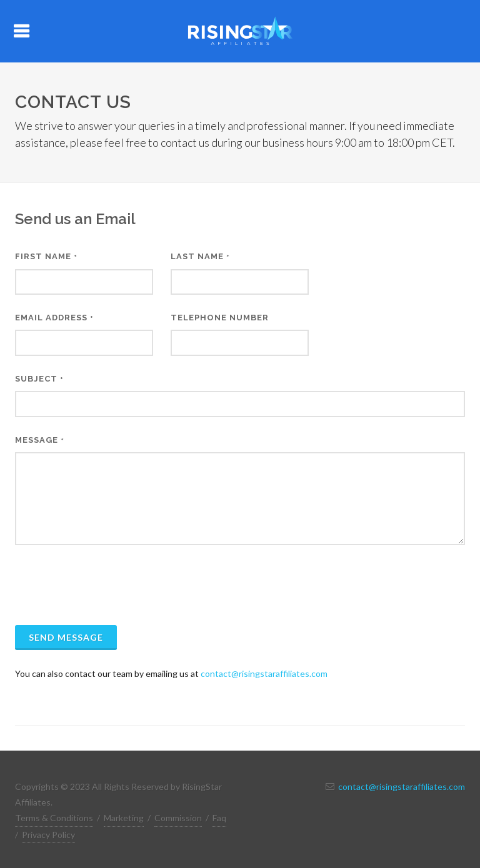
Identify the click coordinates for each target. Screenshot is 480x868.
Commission (178, 818)
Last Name (200, 256)
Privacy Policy (48, 835)
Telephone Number (220, 318)
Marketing (124, 818)
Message (40, 440)
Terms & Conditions (54, 818)
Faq (219, 818)
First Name (46, 256)
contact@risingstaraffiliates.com (264, 673)
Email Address (54, 318)
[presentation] (110, 585)
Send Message (66, 637)
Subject (39, 379)
